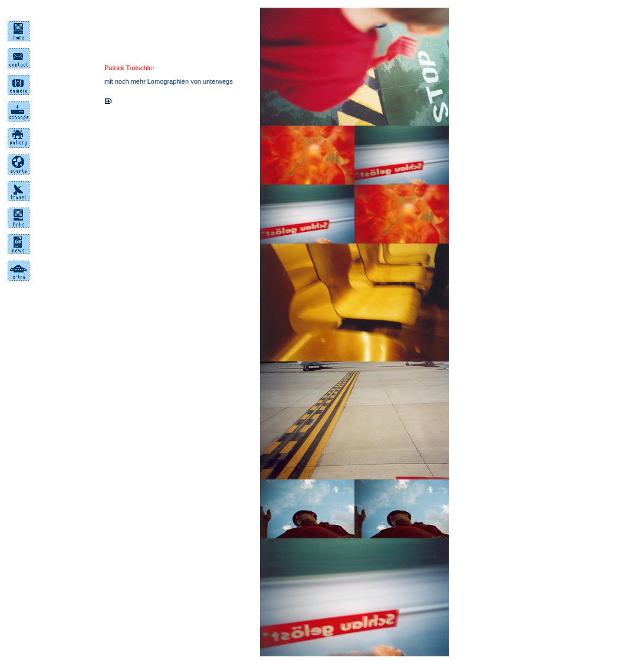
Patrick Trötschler (129, 68)
